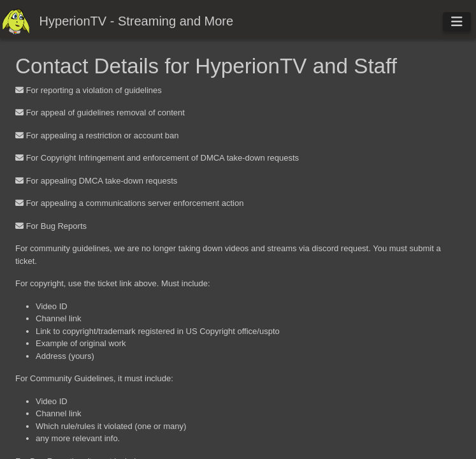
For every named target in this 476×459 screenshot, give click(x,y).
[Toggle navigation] (457, 22)
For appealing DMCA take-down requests (102, 181)
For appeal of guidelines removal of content (105, 113)
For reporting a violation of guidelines (94, 90)
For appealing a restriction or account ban (103, 135)
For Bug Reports (56, 226)
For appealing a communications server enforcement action (135, 203)
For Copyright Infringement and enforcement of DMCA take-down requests (163, 158)
